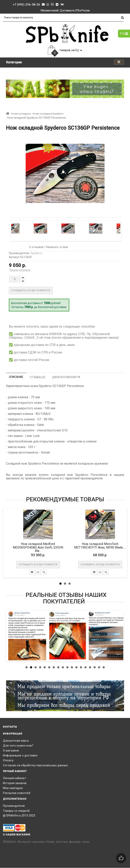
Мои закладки (13, 788)
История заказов (15, 783)
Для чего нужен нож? (18, 746)
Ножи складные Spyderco (48, 114)
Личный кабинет (14, 778)
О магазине (11, 751)
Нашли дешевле (20, 270)
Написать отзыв (57, 247)
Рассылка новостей (17, 793)
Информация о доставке (20, 755)
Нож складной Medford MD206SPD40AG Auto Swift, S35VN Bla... (41, 547)
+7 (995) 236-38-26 (26, 5)
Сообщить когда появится (31, 290)
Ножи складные (21, 114)
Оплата (8, 760)
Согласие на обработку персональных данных (36, 765)
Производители (14, 806)
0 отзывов (36, 247)
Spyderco (36, 253)
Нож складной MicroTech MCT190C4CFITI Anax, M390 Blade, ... (103, 546)
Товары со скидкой (16, 811)
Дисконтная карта (16, 741)
